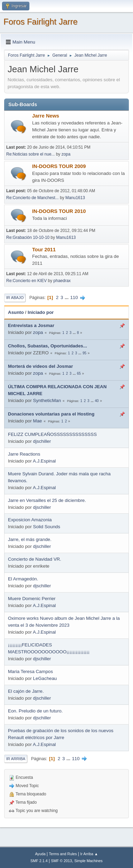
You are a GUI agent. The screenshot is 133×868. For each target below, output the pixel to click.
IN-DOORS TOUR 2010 (59, 211)
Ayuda (40, 854)
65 (79, 374)
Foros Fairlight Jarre (41, 22)
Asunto (16, 312)
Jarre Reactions (24, 454)
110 (74, 297)
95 (84, 353)
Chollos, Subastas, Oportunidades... (47, 346)
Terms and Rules (63, 854)
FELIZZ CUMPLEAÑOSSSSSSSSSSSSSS (52, 434)
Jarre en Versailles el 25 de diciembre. (47, 500)
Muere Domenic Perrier (32, 599)
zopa (66, 154)
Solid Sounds (47, 527)
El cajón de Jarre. (26, 691)
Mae (38, 421)
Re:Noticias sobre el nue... (31, 154)
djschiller (42, 441)
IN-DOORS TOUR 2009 (59, 166)
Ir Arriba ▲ (89, 854)
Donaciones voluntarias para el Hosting (51, 414)
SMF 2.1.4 (39, 861)
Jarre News (46, 116)
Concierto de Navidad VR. (35, 559)
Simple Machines (88, 861)
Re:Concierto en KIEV (26, 281)
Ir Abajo (15, 298)
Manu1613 (75, 198)
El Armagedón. (23, 579)
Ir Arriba (16, 759)
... (67, 297)
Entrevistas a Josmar (31, 325)
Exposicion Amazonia (30, 520)
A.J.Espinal (44, 461)
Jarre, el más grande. (30, 539)
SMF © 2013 (62, 861)
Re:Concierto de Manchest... (32, 198)
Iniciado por (41, 312)
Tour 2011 (44, 250)
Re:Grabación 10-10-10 (28, 237)
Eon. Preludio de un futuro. (35, 711)
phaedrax (62, 281)
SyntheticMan (47, 400)
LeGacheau (45, 678)
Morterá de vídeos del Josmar (40, 366)
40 (97, 401)
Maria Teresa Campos (30, 671)
